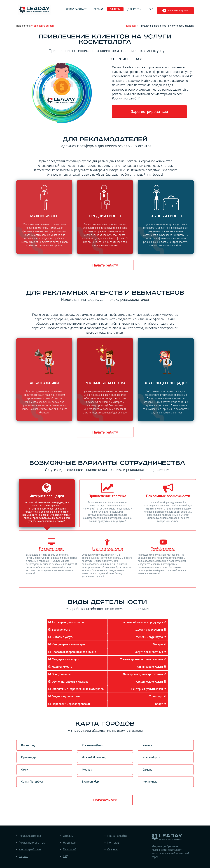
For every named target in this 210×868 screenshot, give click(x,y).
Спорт (159, 704)
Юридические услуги (149, 682)
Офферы (115, 9)
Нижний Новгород (94, 757)
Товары (158, 644)
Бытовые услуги (63, 637)
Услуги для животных (149, 652)
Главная (131, 26)
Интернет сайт (51, 548)
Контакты (114, 842)
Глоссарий (70, 849)
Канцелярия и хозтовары (68, 644)
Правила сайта (117, 836)
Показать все (105, 800)
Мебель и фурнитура (149, 637)
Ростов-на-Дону (92, 745)
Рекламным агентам (32, 842)
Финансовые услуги (150, 667)
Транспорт (156, 696)
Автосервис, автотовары (68, 622)
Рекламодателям (30, 836)
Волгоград (28, 745)
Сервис (98, 9)
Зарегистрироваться (149, 111)
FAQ (151, 9)
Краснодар (28, 757)
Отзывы (68, 836)
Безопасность (61, 630)
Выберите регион (42, 26)
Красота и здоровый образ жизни (74, 652)
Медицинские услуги (65, 659)
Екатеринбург (91, 781)
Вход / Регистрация (178, 11)
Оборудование (61, 674)
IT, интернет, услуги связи (146, 689)
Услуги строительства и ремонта (141, 659)
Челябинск (150, 781)
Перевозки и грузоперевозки (71, 704)
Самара (147, 769)
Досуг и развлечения (149, 630)
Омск (25, 769)
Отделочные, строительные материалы (78, 689)
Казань (147, 745)
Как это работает (75, 9)
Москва (87, 769)
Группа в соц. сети (107, 548)
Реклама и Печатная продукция (142, 622)
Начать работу (105, 265)
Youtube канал (163, 548)
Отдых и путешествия (66, 696)
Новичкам (70, 842)
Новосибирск (151, 757)
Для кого (134, 9)
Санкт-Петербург (32, 781)
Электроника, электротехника (143, 674)
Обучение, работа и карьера (70, 682)
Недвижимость (62, 667)
